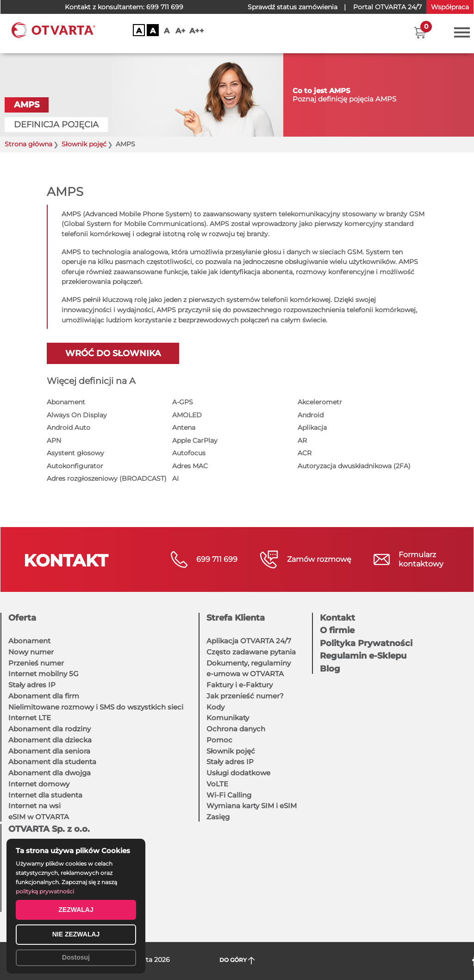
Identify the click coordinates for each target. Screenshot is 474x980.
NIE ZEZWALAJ (76, 934)
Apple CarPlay (195, 440)
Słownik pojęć (231, 751)
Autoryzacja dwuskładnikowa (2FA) (354, 466)
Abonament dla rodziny (50, 729)
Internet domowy (39, 784)
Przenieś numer (36, 663)
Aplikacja (312, 427)
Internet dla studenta (45, 795)
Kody (215, 707)
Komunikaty (228, 718)
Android (311, 415)
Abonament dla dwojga (50, 773)
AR (302, 440)
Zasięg (218, 817)
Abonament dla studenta (52, 762)
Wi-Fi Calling (229, 795)
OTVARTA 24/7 (387, 7)
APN (54, 440)
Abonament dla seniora (49, 751)
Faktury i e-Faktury (240, 685)
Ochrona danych (236, 729)
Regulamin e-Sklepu (363, 656)
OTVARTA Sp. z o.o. (49, 829)
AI (175, 478)
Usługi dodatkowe (238, 773)
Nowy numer (31, 652)
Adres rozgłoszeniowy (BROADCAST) (107, 478)
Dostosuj (76, 957)
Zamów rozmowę (319, 559)
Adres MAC (190, 466)
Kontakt (337, 618)
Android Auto (69, 427)
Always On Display (77, 415)
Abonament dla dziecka (50, 740)
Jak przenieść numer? (245, 696)
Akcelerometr (320, 402)
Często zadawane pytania (251, 652)
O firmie (337, 630)
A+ (181, 31)
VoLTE (217, 784)
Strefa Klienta (236, 618)
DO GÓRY (237, 960)
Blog (330, 669)
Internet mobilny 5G (44, 674)
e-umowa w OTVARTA (245, 674)
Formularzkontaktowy (421, 559)
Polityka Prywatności (366, 643)
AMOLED (187, 415)
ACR (305, 453)
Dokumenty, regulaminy (249, 663)
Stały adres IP (32, 685)
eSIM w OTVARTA (39, 817)
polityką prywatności (45, 891)
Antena (184, 427)
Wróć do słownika (113, 353)
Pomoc (219, 740)
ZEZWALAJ (76, 910)
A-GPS (183, 402)
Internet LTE (30, 718)
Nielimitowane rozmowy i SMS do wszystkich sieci (96, 707)
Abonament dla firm (44, 696)
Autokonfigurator (75, 466)
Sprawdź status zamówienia (293, 7)
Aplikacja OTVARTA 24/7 (249, 641)
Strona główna (28, 144)
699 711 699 (165, 7)
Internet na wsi (34, 806)
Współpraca (450, 7)
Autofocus (189, 453)
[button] (420, 32)
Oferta (22, 618)
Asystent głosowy (75, 453)
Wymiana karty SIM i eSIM (252, 806)
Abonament (66, 402)
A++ (197, 31)
